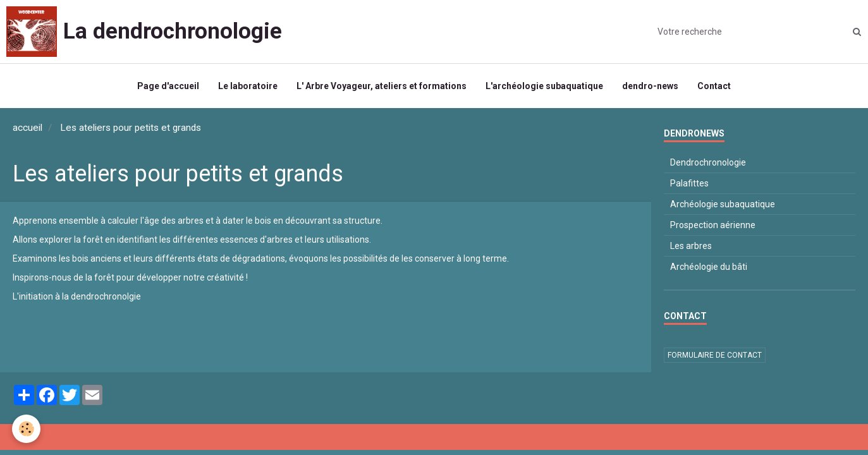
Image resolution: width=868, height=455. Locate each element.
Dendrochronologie (708, 162)
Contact (714, 86)
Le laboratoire (248, 86)
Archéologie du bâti (709, 267)
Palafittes (689, 183)
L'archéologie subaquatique (544, 86)
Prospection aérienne (713, 225)
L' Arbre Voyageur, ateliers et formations (382, 86)
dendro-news (650, 86)
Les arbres (691, 246)
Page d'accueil (168, 86)
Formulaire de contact (715, 355)
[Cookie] (27, 429)
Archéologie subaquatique (723, 204)
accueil (28, 128)
